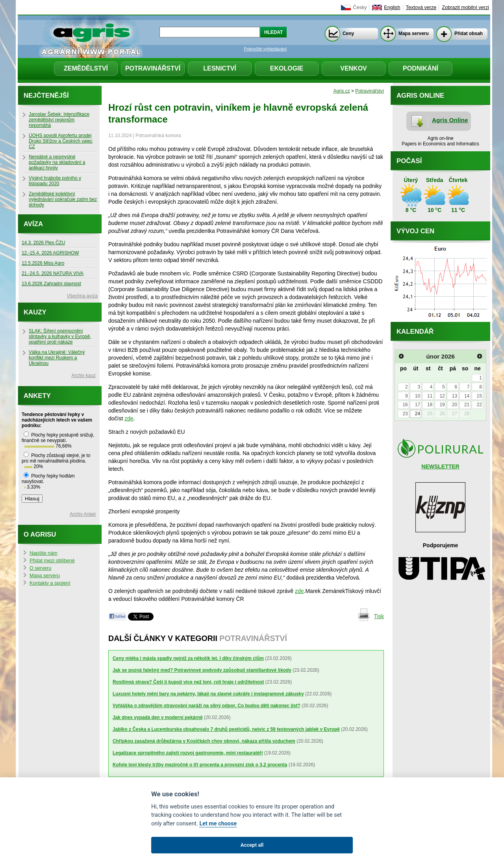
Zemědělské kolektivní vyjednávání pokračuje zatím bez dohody (63, 199)
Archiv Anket (83, 514)
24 (418, 414)
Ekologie (287, 68)
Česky (360, 7)
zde (129, 418)
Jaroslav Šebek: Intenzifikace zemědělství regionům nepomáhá (59, 120)
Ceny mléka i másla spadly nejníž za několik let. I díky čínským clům (188, 658)
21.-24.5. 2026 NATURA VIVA (53, 273)
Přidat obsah (469, 33)
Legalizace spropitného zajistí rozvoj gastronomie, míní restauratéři (188, 753)
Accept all (252, 845)
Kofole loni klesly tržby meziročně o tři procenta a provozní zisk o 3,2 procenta (200, 765)
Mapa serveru (414, 33)
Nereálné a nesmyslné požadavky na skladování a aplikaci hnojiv (57, 162)
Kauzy (35, 312)
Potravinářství (153, 68)
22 (479, 405)
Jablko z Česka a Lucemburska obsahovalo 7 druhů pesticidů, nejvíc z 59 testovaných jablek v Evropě (226, 729)
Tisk (379, 616)
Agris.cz (341, 91)
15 (479, 396)
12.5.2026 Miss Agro (43, 263)
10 (418, 396)
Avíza (33, 224)
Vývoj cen (415, 231)
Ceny (348, 33)
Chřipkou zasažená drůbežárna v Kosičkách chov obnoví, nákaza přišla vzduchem (204, 741)
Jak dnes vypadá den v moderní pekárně (158, 717)
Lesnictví (220, 68)
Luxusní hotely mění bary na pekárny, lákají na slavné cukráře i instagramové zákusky (208, 694)
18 (430, 405)
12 (442, 396)
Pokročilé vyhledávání (266, 49)
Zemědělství (86, 68)
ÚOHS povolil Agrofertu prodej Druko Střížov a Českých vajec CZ (61, 141)
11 (430, 396)
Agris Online (450, 120)
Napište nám (44, 553)
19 (442, 405)
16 (405, 405)
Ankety (37, 396)
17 (418, 405)
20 (455, 405)
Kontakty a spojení (50, 583)
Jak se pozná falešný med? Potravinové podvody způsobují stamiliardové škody (202, 670)
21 (467, 405)
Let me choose (218, 824)
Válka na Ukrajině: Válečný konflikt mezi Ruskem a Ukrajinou (57, 358)
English (392, 7)
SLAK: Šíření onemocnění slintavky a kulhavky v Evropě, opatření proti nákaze (60, 336)
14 (467, 396)
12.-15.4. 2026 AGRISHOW (50, 253)
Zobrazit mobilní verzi (465, 7)
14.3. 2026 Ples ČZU (43, 243)
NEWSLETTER (440, 466)
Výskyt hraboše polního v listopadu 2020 (55, 181)
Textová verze (421, 7)
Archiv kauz (84, 375)
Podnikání (421, 68)
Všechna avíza (82, 296)
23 (405, 414)
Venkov (354, 68)
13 (455, 396)
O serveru (40, 568)
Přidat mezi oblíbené (52, 561)
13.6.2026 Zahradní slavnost (51, 284)
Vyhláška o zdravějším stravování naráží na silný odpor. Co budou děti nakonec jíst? (207, 706)
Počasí (409, 161)
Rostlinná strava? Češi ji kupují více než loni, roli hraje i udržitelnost (188, 682)
